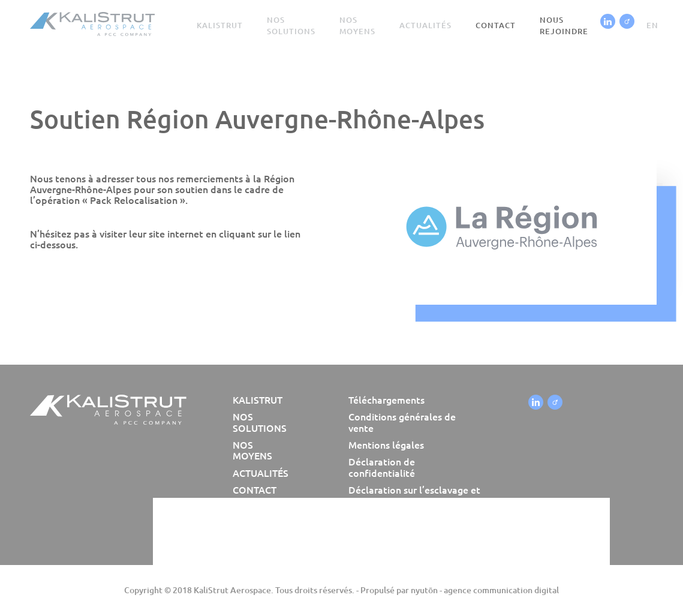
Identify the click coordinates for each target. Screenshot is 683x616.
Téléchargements (386, 400)
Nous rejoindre (564, 25)
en (652, 25)
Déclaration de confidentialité (382, 467)
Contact (496, 25)
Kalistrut (220, 25)
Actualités (425, 25)
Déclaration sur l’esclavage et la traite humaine (414, 495)
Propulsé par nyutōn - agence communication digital (460, 590)
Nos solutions (291, 25)
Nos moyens (357, 25)
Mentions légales (386, 445)
